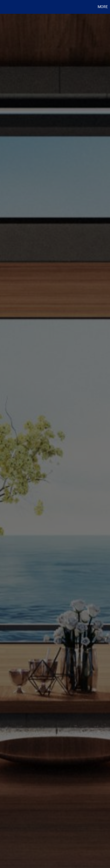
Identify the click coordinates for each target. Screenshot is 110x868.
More (103, 7)
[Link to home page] (4, 7)
